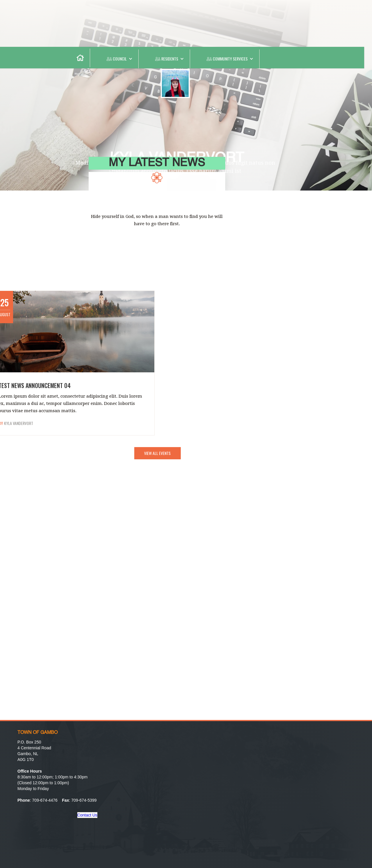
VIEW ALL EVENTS (157, 453)
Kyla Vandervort (19, 423)
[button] (114, 59)
